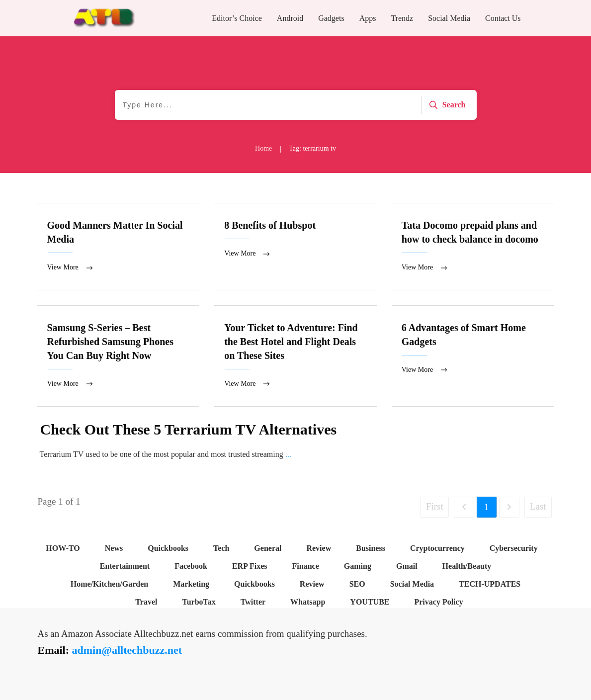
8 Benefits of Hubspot (295, 247)
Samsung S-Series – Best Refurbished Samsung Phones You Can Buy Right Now (119, 357)
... (288, 456)
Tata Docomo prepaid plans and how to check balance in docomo (473, 247)
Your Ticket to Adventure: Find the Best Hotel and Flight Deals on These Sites (295, 357)
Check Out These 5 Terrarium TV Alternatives (189, 431)
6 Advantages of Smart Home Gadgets (473, 357)
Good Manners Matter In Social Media (119, 247)
